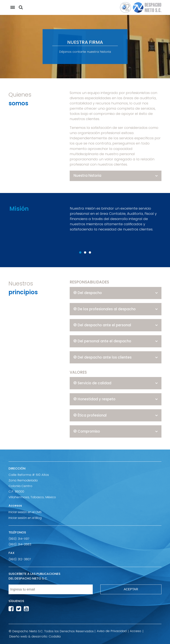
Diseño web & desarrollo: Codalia (35, 636)
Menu (12, 6)
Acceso (136, 631)
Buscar (21, 7)
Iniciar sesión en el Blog (25, 518)
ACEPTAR (131, 589)
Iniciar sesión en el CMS (25, 512)
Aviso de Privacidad (112, 631)
